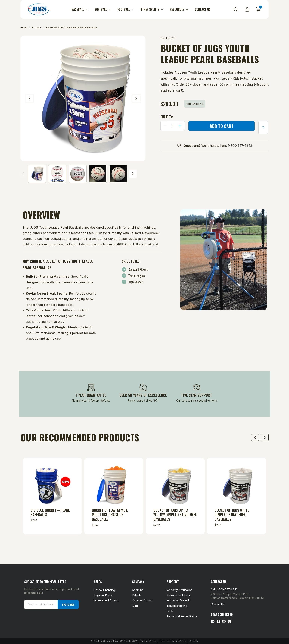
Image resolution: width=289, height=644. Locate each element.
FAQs (170, 611)
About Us (138, 590)
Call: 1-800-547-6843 (224, 589)
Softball (103, 9)
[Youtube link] (213, 621)
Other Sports (152, 9)
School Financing (104, 590)
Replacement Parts (178, 595)
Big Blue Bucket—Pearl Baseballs (50, 512)
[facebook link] (218, 621)
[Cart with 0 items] (258, 9)
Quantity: (167, 117)
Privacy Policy (148, 641)
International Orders (106, 600)
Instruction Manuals (178, 600)
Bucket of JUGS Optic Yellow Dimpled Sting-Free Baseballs (175, 515)
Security (194, 641)
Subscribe (68, 604)
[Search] (236, 9)
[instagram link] (224, 621)
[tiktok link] (230, 621)
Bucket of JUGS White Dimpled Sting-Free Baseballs (232, 515)
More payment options (222, 133)
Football (126, 9)
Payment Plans (103, 595)
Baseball (80, 9)
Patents (137, 595)
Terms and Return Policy (182, 616)
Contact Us (203, 9)
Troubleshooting (177, 606)
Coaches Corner (142, 600)
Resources (179, 9)
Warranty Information (179, 590)
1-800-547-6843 (240, 146)
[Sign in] (247, 9)
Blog (135, 606)
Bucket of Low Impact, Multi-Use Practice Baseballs (110, 515)
